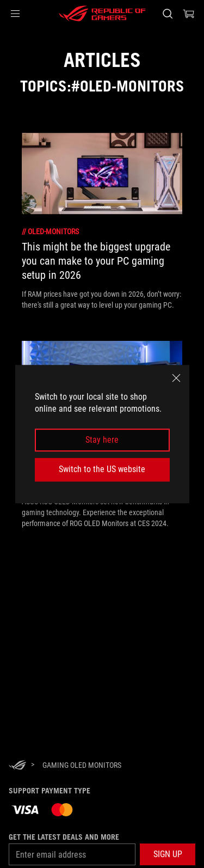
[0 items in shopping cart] (189, 14)
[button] (15, 14)
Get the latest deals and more (64, 837)
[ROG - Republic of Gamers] (102, 14)
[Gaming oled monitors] (82, 765)
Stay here (102, 440)
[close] (176, 378)
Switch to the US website (102, 469)
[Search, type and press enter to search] (167, 14)
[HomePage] (17, 766)
